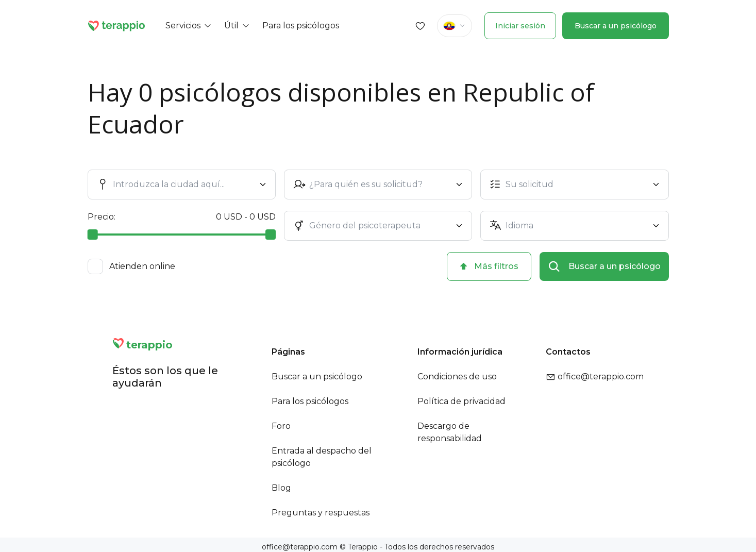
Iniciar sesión (520, 26)
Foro (281, 426)
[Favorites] (421, 26)
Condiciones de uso (457, 377)
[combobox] (184, 185)
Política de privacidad (461, 401)
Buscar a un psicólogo (616, 26)
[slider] (93, 235)
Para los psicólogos (310, 401)
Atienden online (142, 266)
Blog (281, 488)
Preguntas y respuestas (321, 513)
